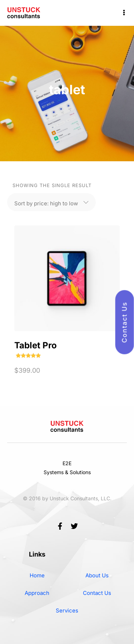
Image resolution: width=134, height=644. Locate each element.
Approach (37, 593)
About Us (97, 575)
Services (67, 610)
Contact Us (97, 593)
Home (37, 575)
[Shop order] (46, 202)
